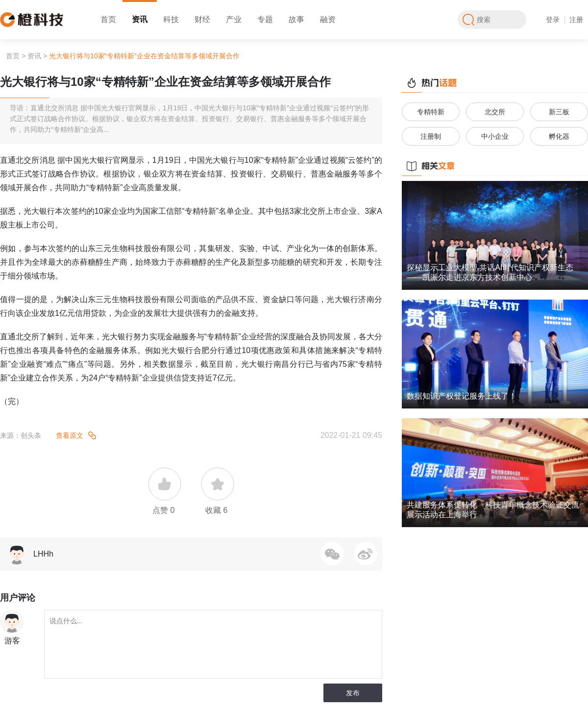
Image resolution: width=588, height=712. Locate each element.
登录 (553, 20)
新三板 (559, 112)
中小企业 (495, 136)
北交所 (495, 112)
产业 (234, 19)
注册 (576, 20)
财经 (202, 19)
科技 (171, 19)
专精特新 (431, 112)
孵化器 (559, 136)
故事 (296, 19)
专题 (265, 19)
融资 (328, 19)
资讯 (140, 19)
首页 (108, 19)
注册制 (431, 136)
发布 (353, 693)
